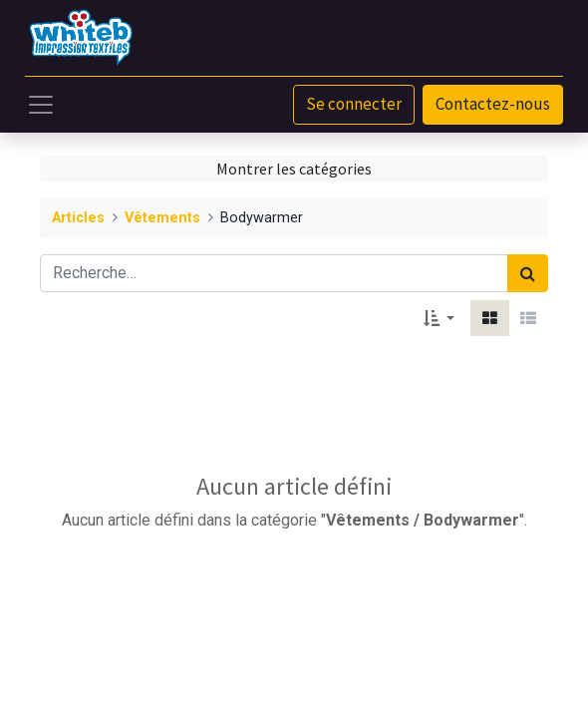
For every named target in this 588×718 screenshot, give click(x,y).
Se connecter (354, 104)
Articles (78, 218)
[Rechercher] (528, 273)
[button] (439, 318)
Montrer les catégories (294, 169)
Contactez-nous (493, 104)
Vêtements (162, 218)
